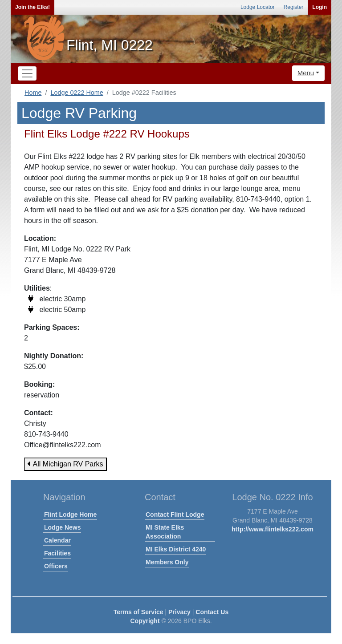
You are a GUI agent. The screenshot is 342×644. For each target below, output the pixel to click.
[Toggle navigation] (27, 73)
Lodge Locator (258, 7)
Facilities (57, 553)
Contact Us (212, 612)
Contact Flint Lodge (175, 514)
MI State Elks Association (165, 532)
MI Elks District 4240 (176, 549)
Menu (306, 73)
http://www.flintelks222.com (273, 529)
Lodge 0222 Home (77, 93)
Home (33, 93)
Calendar (57, 540)
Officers (56, 566)
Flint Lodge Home (70, 514)
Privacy (179, 612)
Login (320, 7)
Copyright (145, 621)
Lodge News (62, 527)
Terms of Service (138, 612)
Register (294, 7)
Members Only (167, 562)
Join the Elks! (33, 7)
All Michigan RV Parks (65, 464)
